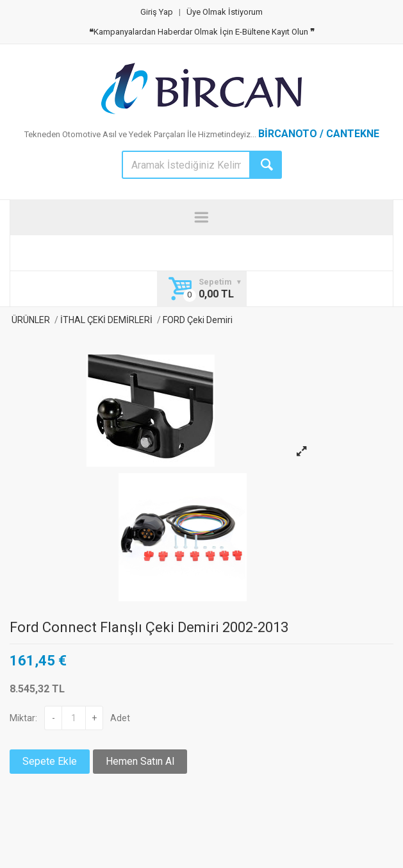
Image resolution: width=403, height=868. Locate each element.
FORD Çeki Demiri (197, 320)
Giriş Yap (157, 12)
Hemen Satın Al (140, 761)
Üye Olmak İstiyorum (225, 12)
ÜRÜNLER (30, 320)
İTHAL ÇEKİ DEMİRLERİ (106, 320)
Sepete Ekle (50, 761)
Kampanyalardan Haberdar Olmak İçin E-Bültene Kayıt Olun (202, 32)
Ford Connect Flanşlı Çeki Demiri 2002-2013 (149, 627)
